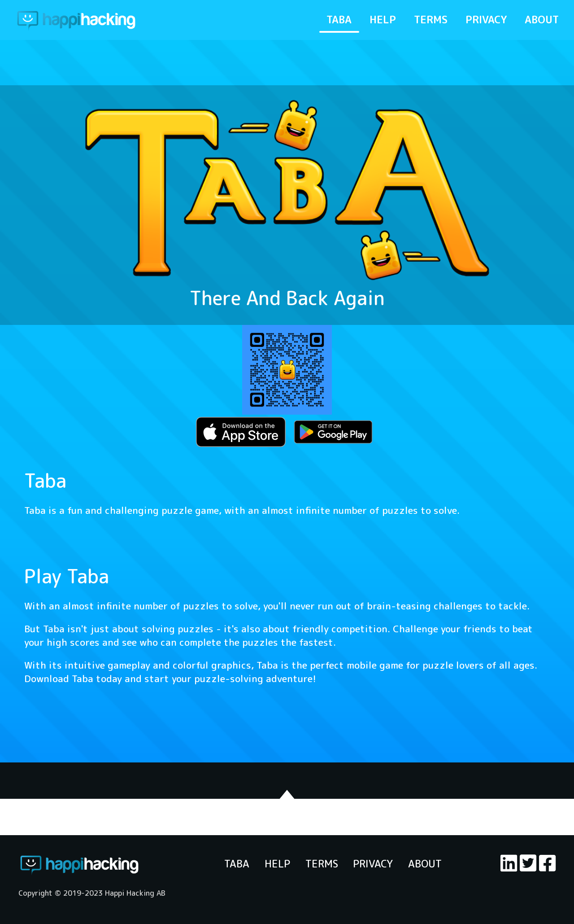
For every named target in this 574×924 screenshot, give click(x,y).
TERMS (431, 20)
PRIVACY (486, 20)
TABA (339, 20)
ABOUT (542, 20)
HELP (383, 20)
